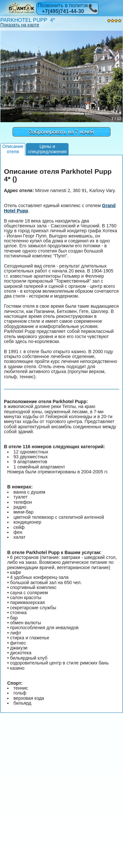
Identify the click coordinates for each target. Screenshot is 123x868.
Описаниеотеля (13, 149)
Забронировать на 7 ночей (61, 132)
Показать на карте (20, 25)
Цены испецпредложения (47, 149)
